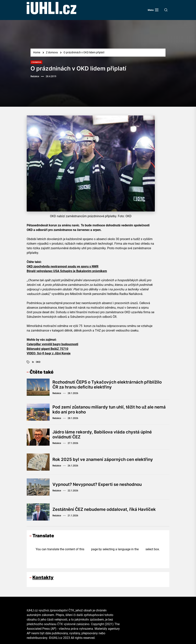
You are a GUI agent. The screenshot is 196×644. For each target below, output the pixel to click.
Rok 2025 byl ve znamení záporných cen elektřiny (103, 459)
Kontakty (43, 577)
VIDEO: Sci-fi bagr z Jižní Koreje (49, 353)
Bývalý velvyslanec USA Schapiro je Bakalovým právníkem (67, 271)
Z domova (36, 62)
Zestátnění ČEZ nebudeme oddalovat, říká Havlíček (104, 509)
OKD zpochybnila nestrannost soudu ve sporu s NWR (63, 266)
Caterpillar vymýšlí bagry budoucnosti (52, 344)
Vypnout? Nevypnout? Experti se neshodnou (97, 484)
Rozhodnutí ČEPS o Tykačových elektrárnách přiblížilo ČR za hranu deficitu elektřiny (107, 384)
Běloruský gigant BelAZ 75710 (47, 349)
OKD (38, 362)
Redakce (35, 76)
